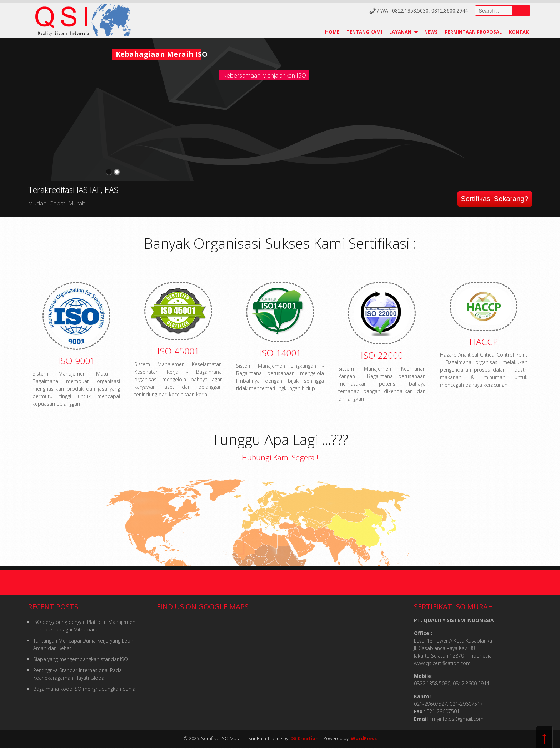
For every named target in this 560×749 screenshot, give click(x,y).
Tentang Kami (364, 32)
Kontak (519, 32)
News (431, 32)
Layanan (400, 32)
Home (332, 32)
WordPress (364, 738)
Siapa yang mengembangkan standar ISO (81, 659)
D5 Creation (304, 738)
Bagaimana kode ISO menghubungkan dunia (84, 689)
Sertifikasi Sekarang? (495, 199)
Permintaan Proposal (473, 32)
